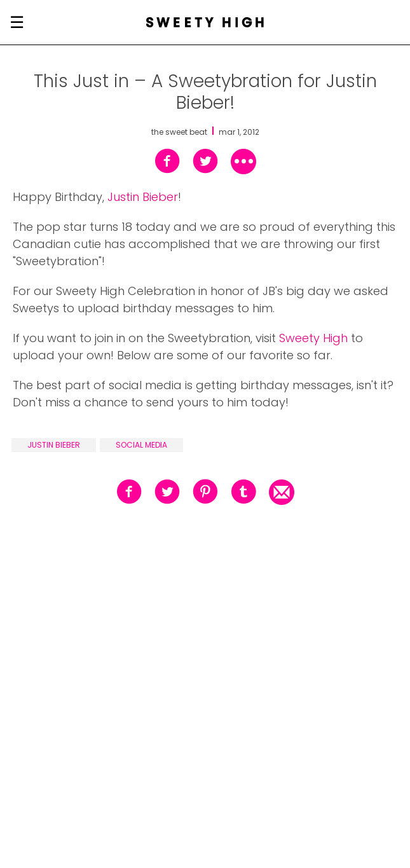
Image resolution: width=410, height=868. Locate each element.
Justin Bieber (143, 197)
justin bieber (54, 445)
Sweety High (313, 338)
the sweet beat (179, 132)
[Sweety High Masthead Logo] (205, 22)
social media (141, 445)
